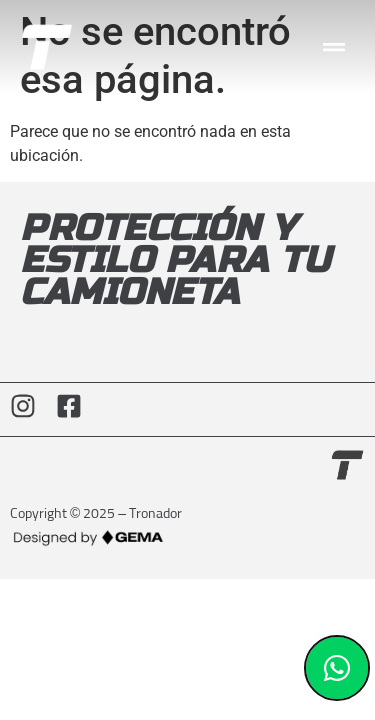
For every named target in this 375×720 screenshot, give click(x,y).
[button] (334, 47)
